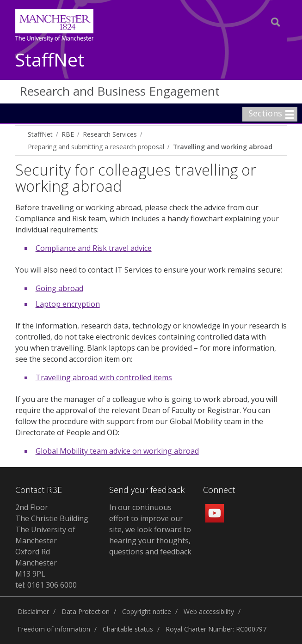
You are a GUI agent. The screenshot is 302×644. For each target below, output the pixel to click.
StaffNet (50, 60)
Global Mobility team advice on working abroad (117, 451)
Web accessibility (209, 611)
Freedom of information (54, 629)
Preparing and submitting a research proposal (96, 147)
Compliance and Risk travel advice (94, 248)
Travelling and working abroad (223, 147)
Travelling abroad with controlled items (104, 377)
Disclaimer (33, 611)
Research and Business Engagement (120, 91)
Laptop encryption (68, 304)
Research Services (110, 134)
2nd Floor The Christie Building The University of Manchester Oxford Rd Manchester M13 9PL (52, 541)
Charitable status (128, 629)
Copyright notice (147, 611)
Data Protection (86, 611)
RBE (68, 134)
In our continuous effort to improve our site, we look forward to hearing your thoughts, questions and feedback (150, 529)
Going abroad (59, 288)
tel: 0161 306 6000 (46, 585)
